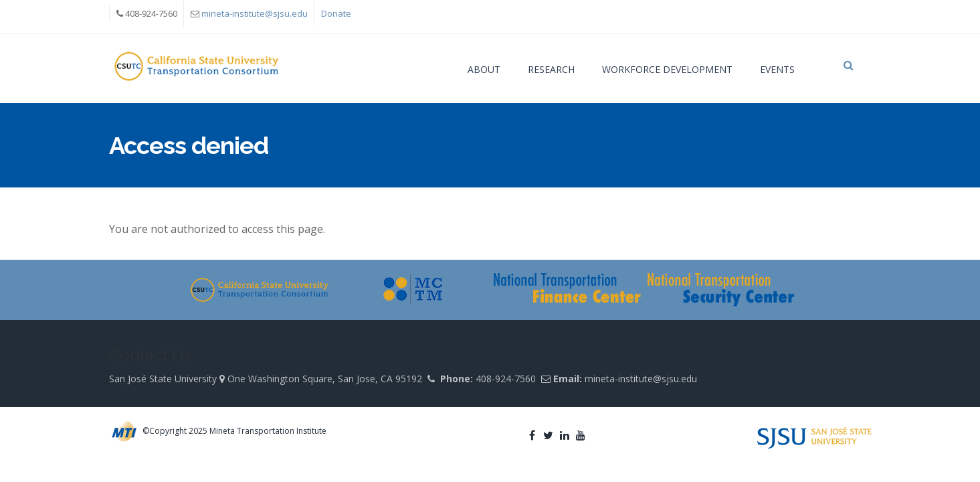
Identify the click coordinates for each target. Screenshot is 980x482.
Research (551, 69)
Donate (336, 13)
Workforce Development (667, 69)
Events (777, 69)
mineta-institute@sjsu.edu (255, 13)
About (484, 69)
